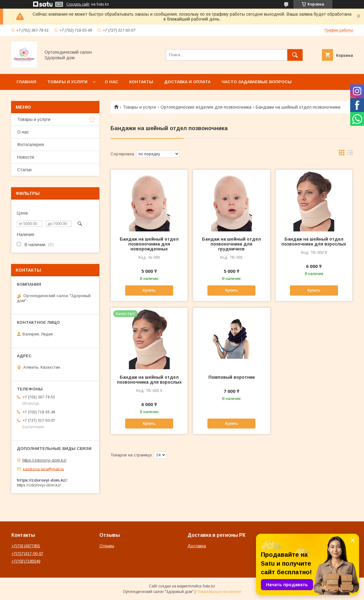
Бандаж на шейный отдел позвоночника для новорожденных (149, 244)
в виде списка (350, 154)
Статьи (24, 170)
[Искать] (295, 55)
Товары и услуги (67, 82)
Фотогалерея (31, 145)
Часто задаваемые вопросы (257, 82)
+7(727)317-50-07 (27, 554)
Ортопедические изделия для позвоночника (206, 107)
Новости (26, 157)
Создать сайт (78, 4)
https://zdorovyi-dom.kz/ (45, 460)
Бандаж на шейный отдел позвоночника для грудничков (231, 244)
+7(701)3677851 (26, 546)
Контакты (141, 82)
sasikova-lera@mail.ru (43, 469)
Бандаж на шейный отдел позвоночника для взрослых (314, 242)
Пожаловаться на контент (219, 592)
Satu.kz (209, 586)
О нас (111, 82)
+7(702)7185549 (26, 561)
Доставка (197, 546)
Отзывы (107, 546)
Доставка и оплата (187, 82)
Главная (26, 82)
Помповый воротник (232, 377)
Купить (149, 290)
